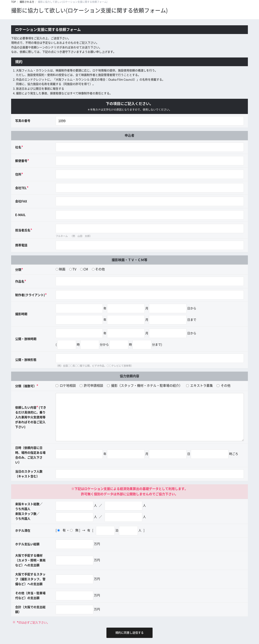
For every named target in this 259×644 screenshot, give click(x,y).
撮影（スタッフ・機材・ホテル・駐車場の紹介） (145, 386)
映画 (62, 269)
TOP (14, 2)
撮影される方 (27, 2)
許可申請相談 (91, 386)
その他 (100, 269)
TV (74, 269)
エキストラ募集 (200, 386)
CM (86, 269)
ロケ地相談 (66, 386)
